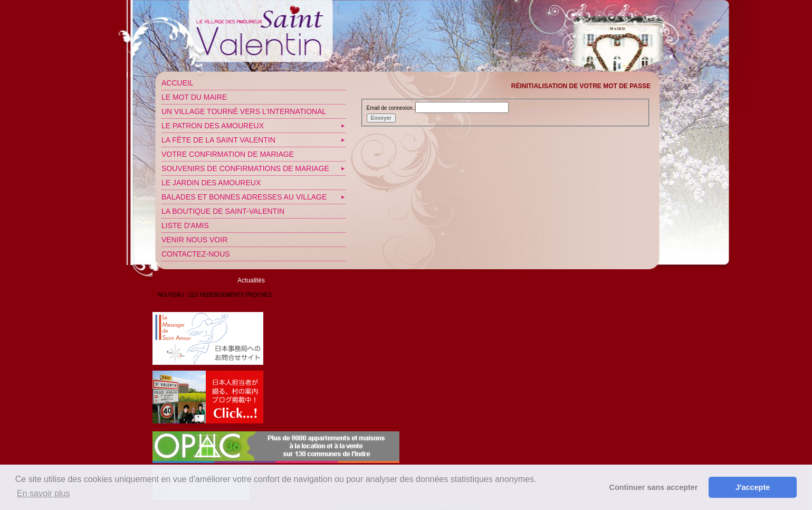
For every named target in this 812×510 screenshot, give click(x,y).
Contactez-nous (196, 254)
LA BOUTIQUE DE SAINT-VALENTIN (223, 211)
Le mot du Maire (194, 97)
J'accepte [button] (753, 487)
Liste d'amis (185, 225)
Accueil (178, 83)
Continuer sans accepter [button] (654, 487)
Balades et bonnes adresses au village (244, 197)
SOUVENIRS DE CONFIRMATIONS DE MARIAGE (245, 168)
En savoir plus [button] (44, 493)
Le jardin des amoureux (211, 183)
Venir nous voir (194, 240)
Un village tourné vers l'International (244, 111)
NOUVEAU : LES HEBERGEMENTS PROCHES (215, 295)
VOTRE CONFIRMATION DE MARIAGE (228, 154)
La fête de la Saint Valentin (218, 140)
